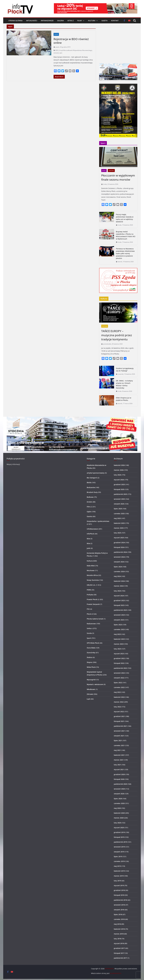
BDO (57, 50)
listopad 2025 (119, 489)
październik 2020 (120, 784)
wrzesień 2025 (119, 499)
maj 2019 (117, 866)
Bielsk (89, 482)
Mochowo (91, 570)
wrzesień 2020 (119, 789)
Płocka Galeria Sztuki (95, 619)
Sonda (89, 633)
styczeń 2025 (119, 538)
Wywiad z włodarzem (95, 684)
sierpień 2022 (119, 678)
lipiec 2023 (118, 625)
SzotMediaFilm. (116, 973)
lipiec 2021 (118, 740)
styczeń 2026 (119, 480)
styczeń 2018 (119, 943)
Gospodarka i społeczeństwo (98, 521)
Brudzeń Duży (92, 492)
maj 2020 (117, 808)
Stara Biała (91, 648)
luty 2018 (117, 939)
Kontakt (115, 21)
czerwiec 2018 (119, 919)
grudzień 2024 (119, 543)
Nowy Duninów (93, 580)
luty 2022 (117, 707)
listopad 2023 (119, 605)
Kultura (92, 21)
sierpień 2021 (119, 736)
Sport (104, 171)
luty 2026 (117, 475)
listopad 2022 (119, 663)
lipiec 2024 (118, 567)
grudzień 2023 (119, 600)
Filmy (80, 21)
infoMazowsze (47, 21)
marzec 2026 (119, 470)
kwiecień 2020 (119, 813)
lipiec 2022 (118, 683)
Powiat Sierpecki (93, 604)
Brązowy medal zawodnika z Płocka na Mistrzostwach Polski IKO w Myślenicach (126, 235)
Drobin (89, 502)
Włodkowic (91, 689)
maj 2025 (117, 518)
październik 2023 (120, 610)
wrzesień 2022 (119, 673)
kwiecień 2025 (119, 523)
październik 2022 (120, 668)
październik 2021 (120, 726)
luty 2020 (117, 823)
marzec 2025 (119, 528)
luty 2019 (117, 881)
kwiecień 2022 (119, 697)
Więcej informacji (13, 464)
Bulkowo (90, 497)
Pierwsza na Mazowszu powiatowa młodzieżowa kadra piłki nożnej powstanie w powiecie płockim (125, 253)
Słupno (90, 662)
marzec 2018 (119, 934)
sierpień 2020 (119, 794)
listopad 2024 (119, 547)
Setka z (71, 21)
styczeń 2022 (119, 712)
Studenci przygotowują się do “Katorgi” (125, 370)
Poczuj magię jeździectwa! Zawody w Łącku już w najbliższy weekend (125, 218)
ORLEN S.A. (91, 585)
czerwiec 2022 (119, 687)
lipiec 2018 (118, 914)
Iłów (88, 539)
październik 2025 (120, 494)
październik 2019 (120, 842)
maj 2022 (117, 692)
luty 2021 (117, 765)
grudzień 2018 (119, 890)
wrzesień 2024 (119, 557)
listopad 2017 (119, 953)
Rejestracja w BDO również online (71, 41)
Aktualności (32, 21)
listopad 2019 (119, 837)
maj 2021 (117, 750)
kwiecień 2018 (119, 929)
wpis (61, 53)
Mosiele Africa (92, 575)
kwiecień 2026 (119, 465)
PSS (88, 609)
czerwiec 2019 (119, 861)
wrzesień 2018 (119, 905)
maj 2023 (117, 634)
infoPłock (90, 534)
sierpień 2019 (119, 852)
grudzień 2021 (119, 716)
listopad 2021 (119, 721)
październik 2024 (120, 552)
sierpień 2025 (119, 504)
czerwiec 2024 (119, 571)
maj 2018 (117, 924)
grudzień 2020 (119, 774)
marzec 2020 (119, 818)
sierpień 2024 (119, 562)
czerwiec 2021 (119, 745)
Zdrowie (111, 171)
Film (88, 507)
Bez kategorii (92, 478)
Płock (56, 34)
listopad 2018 (119, 895)
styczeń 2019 (119, 885)
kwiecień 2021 (119, 755)
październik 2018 (120, 900)
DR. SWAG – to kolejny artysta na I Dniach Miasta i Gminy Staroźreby (124, 384)
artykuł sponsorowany (96, 473)
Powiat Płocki (92, 599)
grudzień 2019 (119, 832)
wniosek (56, 53)
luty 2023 (117, 649)
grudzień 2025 (119, 484)
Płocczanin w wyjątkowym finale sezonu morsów (118, 177)
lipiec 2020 (118, 799)
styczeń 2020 (119, 828)
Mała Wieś (91, 566)
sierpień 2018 (119, 910)
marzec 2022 (119, 702)
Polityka (90, 595)
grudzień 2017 (119, 948)
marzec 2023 (119, 644)
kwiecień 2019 (119, 871)
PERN (89, 590)
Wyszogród (91, 680)
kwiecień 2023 (119, 639)
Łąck (89, 699)
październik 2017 (120, 958)
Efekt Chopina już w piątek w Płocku (124, 399)
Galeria (60, 21)
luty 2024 (117, 591)
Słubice (90, 657)
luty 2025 (117, 533)
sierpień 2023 (119, 620)
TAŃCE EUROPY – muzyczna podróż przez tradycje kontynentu (117, 335)
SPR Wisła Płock (93, 643)
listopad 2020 (119, 779)
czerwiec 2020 (119, 803)
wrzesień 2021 (119, 731)
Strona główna (15, 21)
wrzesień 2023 (119, 615)
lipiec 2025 (118, 509)
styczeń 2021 (119, 769)
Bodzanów (91, 487)
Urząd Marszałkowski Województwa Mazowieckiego (76, 50)
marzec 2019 (119, 876)
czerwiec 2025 (119, 514)
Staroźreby (91, 653)
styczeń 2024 (119, 596)
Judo (89, 548)
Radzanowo (91, 624)
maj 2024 (117, 576)
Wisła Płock (91, 667)
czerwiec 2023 (119, 629)
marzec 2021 (119, 760)
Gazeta (104, 21)
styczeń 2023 (119, 654)
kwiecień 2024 (119, 581)
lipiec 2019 (118, 856)
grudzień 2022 (119, 658)
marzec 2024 (119, 586)
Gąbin (89, 512)
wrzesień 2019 (119, 847)
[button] (83, 21)
